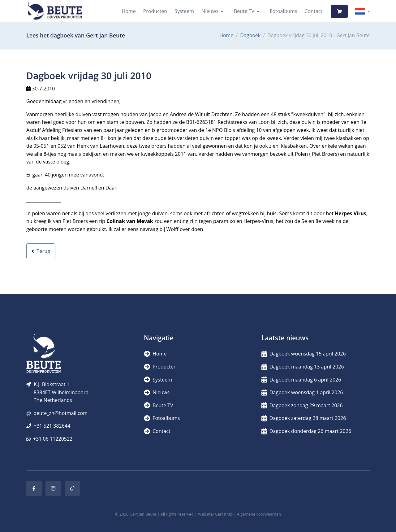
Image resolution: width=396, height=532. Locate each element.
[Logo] (55, 11)
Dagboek (250, 35)
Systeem (184, 11)
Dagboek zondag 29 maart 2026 (302, 405)
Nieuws (210, 11)
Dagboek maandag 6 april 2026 (301, 380)
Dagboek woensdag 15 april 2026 (304, 354)
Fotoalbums (283, 11)
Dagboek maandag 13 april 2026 (303, 367)
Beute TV (244, 11)
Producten (155, 11)
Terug (41, 251)
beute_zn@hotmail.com (60, 413)
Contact (314, 11)
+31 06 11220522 (53, 439)
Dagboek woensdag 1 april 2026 (302, 392)
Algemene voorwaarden (259, 514)
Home (129, 11)
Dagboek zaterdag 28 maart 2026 (304, 418)
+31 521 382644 (52, 426)
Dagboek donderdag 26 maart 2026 (306, 431)
